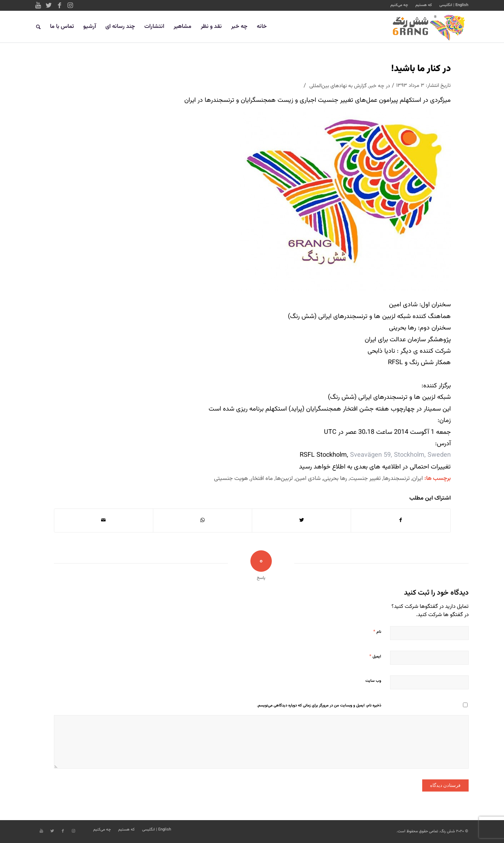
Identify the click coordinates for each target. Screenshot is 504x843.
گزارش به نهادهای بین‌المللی (338, 86)
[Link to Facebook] (60, 5)
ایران (418, 478)
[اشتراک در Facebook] (401, 520)
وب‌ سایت (373, 681)
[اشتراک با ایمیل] (104, 520)
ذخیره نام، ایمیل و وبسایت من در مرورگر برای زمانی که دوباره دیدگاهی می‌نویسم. (319, 706)
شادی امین (308, 478)
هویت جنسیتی (231, 478)
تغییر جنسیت (365, 478)
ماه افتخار (262, 478)
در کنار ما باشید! (421, 69)
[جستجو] (38, 27)
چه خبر (377, 86)
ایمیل (375, 656)
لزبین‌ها (284, 478)
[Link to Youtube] (38, 5)
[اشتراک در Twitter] (301, 520)
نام (377, 632)
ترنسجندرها (396, 478)
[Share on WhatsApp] (203, 520)
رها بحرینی (335, 478)
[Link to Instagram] (70, 5)
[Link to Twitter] (49, 5)
